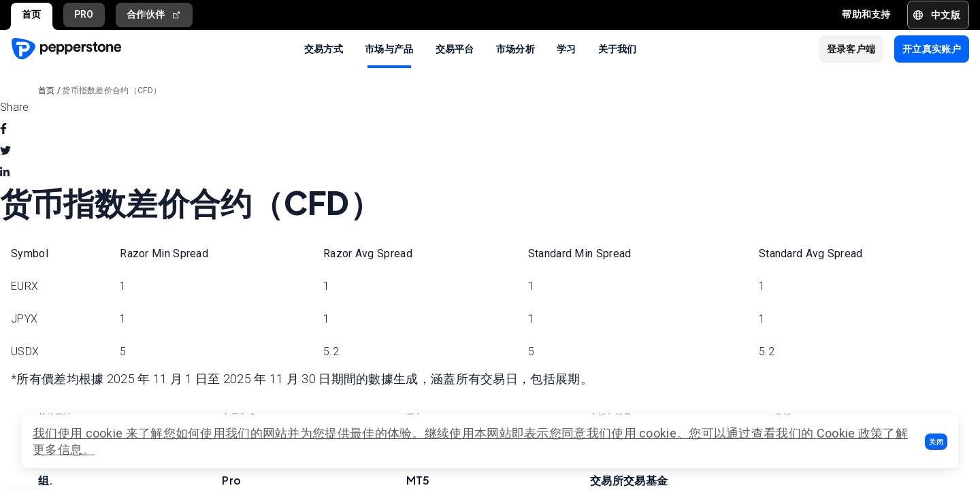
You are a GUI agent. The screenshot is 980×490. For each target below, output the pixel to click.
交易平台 (455, 48)
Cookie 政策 (850, 433)
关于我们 (618, 48)
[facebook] (3, 129)
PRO (84, 14)
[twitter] (5, 151)
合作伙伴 (154, 15)
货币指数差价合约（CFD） (112, 91)
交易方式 (324, 48)
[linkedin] (5, 173)
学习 (567, 48)
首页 (32, 14)
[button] (936, 442)
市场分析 (516, 48)
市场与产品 (389, 48)
